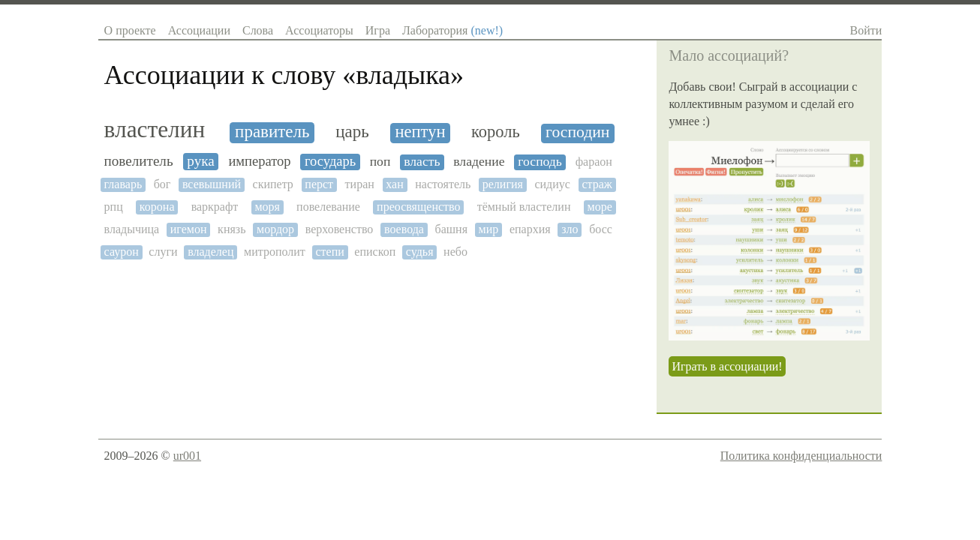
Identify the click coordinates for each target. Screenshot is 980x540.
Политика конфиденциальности (801, 456)
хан (394, 184)
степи (329, 252)
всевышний (212, 184)
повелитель (139, 161)
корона (157, 207)
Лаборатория (452, 30)
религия (503, 184)
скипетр (273, 184)
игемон (189, 229)
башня (451, 229)
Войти (866, 30)
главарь (123, 184)
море (600, 207)
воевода (404, 229)
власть (422, 162)
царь (352, 132)
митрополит (275, 252)
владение (479, 162)
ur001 (187, 456)
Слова (258, 30)
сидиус (552, 184)
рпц (114, 207)
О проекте (130, 30)
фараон (594, 162)
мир (489, 229)
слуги (163, 252)
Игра (378, 30)
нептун (421, 132)
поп (380, 162)
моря (267, 207)
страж (597, 184)
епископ (375, 252)
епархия (530, 229)
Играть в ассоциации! (727, 366)
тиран (360, 184)
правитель (272, 132)
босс (601, 229)
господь (540, 162)
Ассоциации (199, 30)
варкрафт (215, 207)
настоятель (443, 184)
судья (420, 252)
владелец (210, 252)
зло (570, 229)
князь (231, 229)
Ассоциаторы (319, 30)
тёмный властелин (524, 207)
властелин (155, 130)
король (496, 132)
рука (200, 161)
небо (455, 252)
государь (330, 161)
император (259, 161)
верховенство (340, 229)
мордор (275, 229)
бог (162, 184)
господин (577, 132)
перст (319, 184)
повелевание (328, 207)
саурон (122, 252)
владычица (132, 229)
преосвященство (418, 207)
